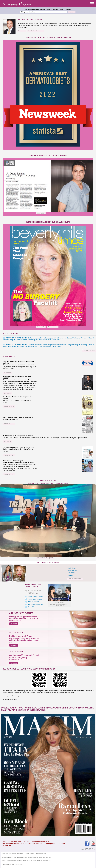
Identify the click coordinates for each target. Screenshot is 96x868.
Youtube (93, 843)
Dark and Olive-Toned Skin (35, 604)
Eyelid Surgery (72, 568)
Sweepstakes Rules (41, 854)
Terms (22, 854)
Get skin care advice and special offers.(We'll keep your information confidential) (48, 9)
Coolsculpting (32, 607)
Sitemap (32, 854)
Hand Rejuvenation (33, 602)
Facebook (87, 843)
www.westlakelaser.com (8, 864)
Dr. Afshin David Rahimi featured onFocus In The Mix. (35, 592)
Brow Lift (70, 575)
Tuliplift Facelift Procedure (35, 599)
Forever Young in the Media (36, 596)
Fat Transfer (71, 573)
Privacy (27, 854)
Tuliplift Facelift (72, 570)
